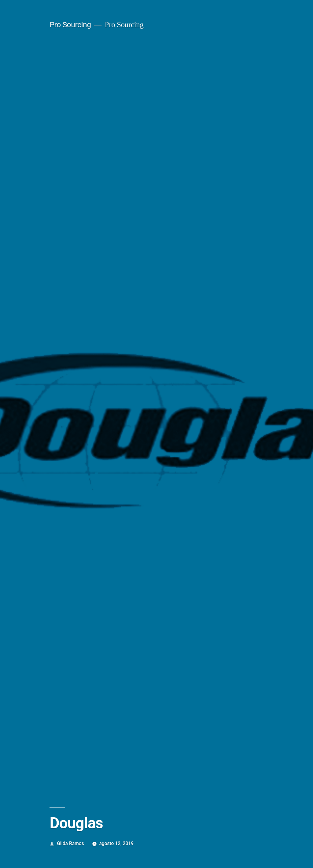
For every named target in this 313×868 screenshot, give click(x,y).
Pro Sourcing (70, 25)
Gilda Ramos (70, 843)
